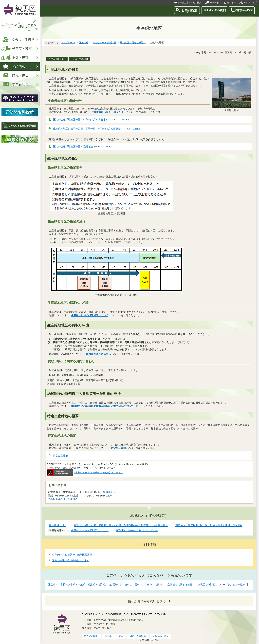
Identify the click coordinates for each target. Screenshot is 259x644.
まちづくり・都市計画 (104, 43)
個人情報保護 (115, 614)
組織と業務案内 (138, 636)
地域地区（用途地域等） (133, 43)
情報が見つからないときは (147, 601)
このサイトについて (94, 614)
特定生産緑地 (81, 59)
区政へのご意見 (161, 636)
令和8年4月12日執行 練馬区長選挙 (72, 555)
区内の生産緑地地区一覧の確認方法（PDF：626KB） (83, 146)
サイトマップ (250, 3)
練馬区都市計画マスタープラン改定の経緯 (221, 585)
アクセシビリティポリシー (139, 614)
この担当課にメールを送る (63, 499)
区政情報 (84, 43)
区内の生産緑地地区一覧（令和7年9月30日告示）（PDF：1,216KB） (92, 119)
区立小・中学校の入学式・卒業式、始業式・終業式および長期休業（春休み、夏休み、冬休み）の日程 (105, 585)
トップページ (68, 43)
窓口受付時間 (91, 636)
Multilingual (215, 3)
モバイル (231, 3)
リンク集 (161, 614)
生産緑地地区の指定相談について (90, 315)
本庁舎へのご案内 (114, 636)
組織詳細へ (109, 492)
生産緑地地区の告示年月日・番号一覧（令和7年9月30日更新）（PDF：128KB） (98, 129)
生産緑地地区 (58, 59)
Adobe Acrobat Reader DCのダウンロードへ (85, 472)
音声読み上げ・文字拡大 (190, 3)
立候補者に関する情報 (180, 585)
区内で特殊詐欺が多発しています (71, 560)
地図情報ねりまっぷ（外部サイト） (113, 112)
